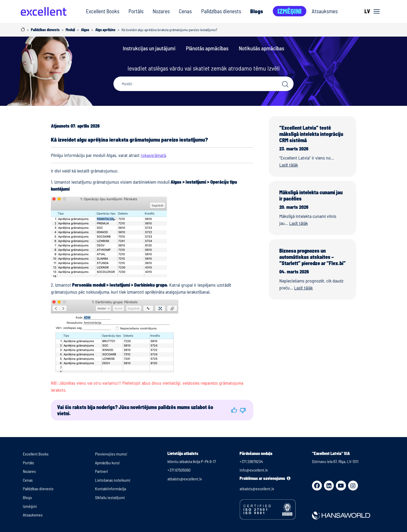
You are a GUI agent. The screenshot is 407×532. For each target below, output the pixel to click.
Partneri (101, 471)
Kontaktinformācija (110, 489)
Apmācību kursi (107, 463)
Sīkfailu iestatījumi (110, 497)
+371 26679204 (251, 461)
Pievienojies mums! (111, 454)
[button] (234, 410)
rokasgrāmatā (153, 155)
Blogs (257, 11)
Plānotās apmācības (207, 48)
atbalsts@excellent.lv (185, 479)
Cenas (185, 11)
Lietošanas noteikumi (113, 480)
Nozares (161, 11)
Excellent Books (103, 11)
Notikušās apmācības (262, 48)
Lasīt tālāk (289, 165)
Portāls (136, 11)
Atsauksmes (325, 11)
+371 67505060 (179, 470)
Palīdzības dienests (221, 11)
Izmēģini (290, 11)
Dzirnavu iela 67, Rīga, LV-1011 (335, 461)
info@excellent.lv (254, 470)
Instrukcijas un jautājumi (149, 48)
